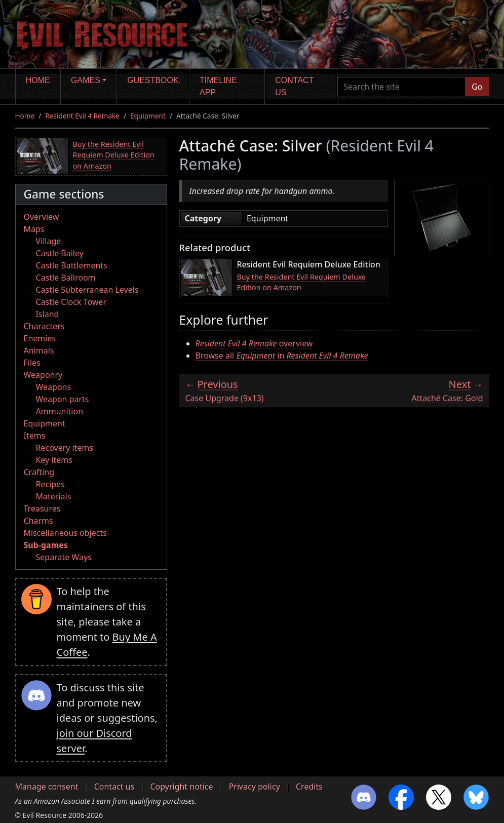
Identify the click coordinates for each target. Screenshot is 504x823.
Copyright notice (181, 787)
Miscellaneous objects (65, 533)
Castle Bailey (60, 253)
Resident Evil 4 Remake (82, 116)
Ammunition (60, 411)
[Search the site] (402, 87)
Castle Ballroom (66, 278)
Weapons (54, 387)
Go (477, 87)
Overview (42, 217)
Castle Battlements (72, 265)
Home (38, 80)
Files (32, 363)
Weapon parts (63, 399)
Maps (34, 229)
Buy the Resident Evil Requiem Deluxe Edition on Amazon (114, 155)
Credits (309, 787)
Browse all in (282, 356)
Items (35, 436)
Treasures (42, 508)
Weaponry (43, 375)
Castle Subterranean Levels (87, 290)
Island (48, 314)
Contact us (294, 86)
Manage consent (47, 787)
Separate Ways (64, 557)
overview (254, 343)
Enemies (40, 338)
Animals (39, 350)
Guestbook (153, 80)
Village (49, 241)
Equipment (148, 116)
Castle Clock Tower (71, 302)
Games (86, 80)
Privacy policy (255, 787)
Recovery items (65, 448)
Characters (44, 326)
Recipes (50, 484)
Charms (38, 521)
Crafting (39, 472)
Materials (54, 496)
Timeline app (218, 86)
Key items (54, 460)
